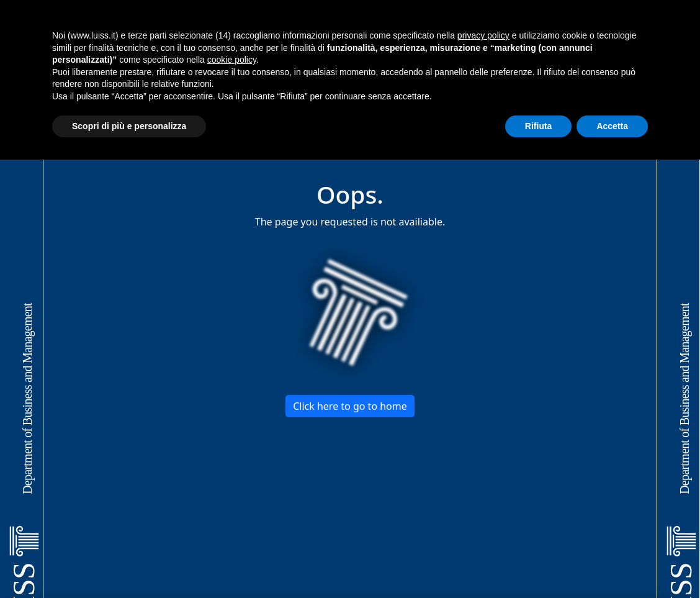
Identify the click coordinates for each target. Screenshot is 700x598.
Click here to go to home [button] (350, 406)
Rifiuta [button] (539, 126)
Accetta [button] (612, 126)
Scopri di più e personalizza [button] (129, 126)
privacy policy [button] (483, 35)
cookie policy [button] (232, 60)
